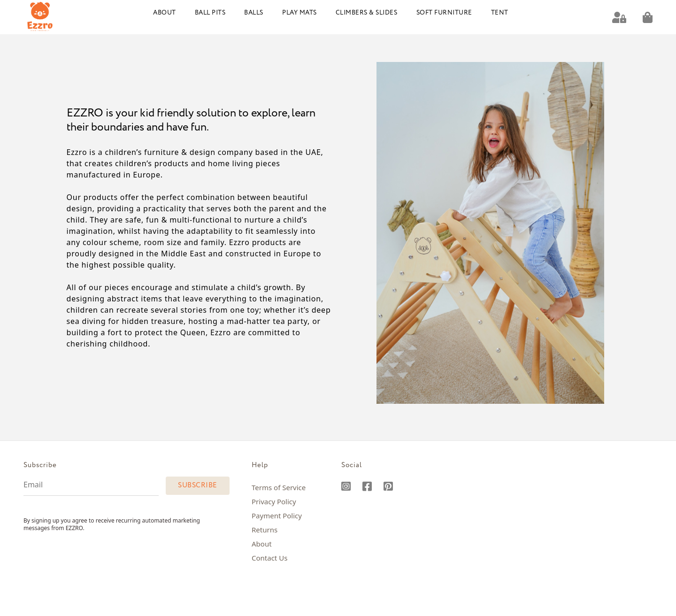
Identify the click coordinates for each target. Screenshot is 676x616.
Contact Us (269, 558)
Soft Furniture (444, 13)
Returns (265, 530)
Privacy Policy (274, 501)
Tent (500, 13)
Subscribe (198, 485)
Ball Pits (210, 13)
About (165, 13)
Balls (254, 13)
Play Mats (300, 13)
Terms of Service (279, 487)
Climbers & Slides (367, 13)
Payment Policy (277, 516)
